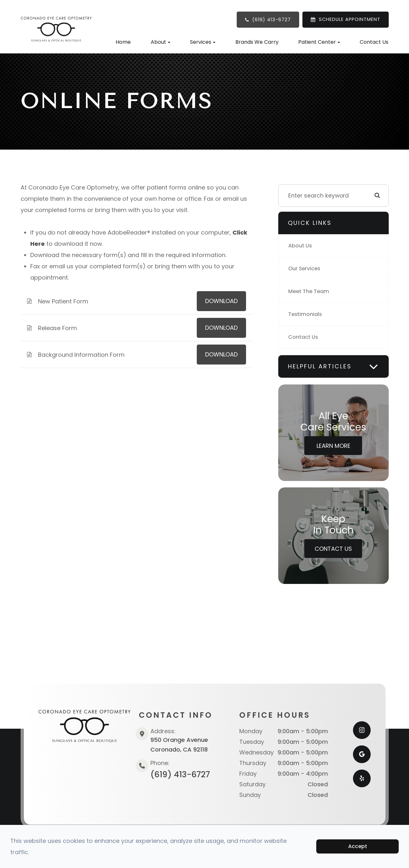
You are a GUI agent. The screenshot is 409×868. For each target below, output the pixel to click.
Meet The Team (310, 291)
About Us (301, 246)
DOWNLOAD (221, 301)
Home (123, 42)
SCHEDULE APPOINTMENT (350, 19)
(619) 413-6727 (271, 20)
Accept (358, 846)
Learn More (333, 446)
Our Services (306, 268)
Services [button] (203, 42)
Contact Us (374, 42)
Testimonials (306, 314)
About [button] (161, 42)
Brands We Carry (257, 42)
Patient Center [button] (319, 42)
